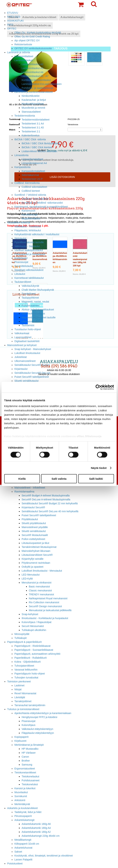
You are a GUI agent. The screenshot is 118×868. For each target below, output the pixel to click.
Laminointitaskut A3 (33, 68)
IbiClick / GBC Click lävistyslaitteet (41, 143)
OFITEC (12, 29)
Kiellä (22, 479)
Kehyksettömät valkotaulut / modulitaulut (37, 234)
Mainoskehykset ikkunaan (36, 551)
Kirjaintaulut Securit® (33, 507)
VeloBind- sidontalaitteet (35, 199)
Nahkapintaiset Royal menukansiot (48, 598)
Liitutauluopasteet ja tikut (35, 543)
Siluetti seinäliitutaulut (34, 531)
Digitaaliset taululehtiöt (27, 341)
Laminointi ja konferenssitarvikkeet (34, 92)
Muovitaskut (21, 792)
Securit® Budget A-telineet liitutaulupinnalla (46, 496)
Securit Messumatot (33, 626)
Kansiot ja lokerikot (25, 788)
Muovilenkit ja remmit (33, 108)
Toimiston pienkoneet (19, 681)
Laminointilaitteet (24, 56)
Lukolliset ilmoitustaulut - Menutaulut (42, 571)
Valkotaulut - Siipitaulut (27, 246)
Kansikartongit (30, 215)
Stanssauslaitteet (31, 112)
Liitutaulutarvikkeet (32, 321)
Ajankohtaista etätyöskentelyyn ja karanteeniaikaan (43, 713)
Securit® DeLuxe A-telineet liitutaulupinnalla (46, 499)
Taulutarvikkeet (23, 282)
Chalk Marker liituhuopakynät (38, 290)
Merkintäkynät (22, 804)
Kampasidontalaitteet (33, 171)
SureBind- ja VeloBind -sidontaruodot (42, 203)
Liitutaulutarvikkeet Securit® (37, 555)
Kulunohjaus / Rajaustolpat (36, 622)
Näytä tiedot (99, 468)
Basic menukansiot (39, 587)
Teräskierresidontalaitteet (36, 120)
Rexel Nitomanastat (25, 693)
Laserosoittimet (23, 337)
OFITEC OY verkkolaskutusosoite (33, 48)
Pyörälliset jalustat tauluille (29, 242)
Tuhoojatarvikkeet (24, 666)
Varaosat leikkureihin (26, 670)
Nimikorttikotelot (31, 96)
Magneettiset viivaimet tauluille (39, 317)
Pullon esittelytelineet (33, 539)
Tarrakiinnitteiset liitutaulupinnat (39, 547)
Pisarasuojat (21, 262)
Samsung (27, 765)
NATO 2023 (14, 17)
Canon (25, 757)
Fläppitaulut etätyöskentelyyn (38, 733)
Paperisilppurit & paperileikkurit (24, 642)
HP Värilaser (29, 753)
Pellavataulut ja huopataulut (30, 254)
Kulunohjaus (29, 725)
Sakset (18, 852)
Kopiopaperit (21, 737)
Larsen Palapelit (23, 860)
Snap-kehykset (30, 614)
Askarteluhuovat (23, 848)
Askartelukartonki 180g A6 (36, 824)
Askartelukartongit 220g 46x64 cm (41, 836)
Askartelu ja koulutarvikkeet (22, 808)
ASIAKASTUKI (15, 21)
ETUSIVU (13, 13)
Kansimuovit (28, 211)
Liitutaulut (20, 274)
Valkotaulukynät (30, 286)
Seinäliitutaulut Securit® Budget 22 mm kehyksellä (50, 503)
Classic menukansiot (40, 590)
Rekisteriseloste (23, 44)
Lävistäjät (20, 697)
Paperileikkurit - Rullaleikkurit (31, 658)
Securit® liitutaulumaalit (35, 535)
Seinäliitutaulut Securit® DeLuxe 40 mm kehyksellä (50, 511)
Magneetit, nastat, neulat (35, 302)
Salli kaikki (96, 479)
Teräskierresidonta (25, 116)
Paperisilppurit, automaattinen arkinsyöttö (37, 654)
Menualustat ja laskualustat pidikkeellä (50, 610)
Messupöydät (22, 634)
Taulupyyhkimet (30, 298)
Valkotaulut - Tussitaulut (28, 226)
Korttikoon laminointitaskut (36, 80)
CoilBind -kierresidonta (27, 183)
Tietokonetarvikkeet (25, 772)
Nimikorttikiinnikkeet (33, 104)
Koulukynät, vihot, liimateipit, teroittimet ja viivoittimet (44, 856)
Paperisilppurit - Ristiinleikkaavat (32, 646)
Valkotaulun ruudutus (33, 313)
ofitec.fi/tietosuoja (89, 436)
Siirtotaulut (20, 238)
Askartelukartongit (24, 820)
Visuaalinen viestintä (19, 222)
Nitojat (18, 689)
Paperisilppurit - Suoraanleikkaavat (34, 650)
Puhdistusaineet (31, 306)
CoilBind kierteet (31, 191)
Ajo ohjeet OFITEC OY (27, 40)
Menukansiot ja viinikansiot (36, 583)
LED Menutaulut (31, 575)
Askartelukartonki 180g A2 (36, 832)
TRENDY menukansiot (41, 594)
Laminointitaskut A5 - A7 (35, 76)
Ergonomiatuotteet (25, 769)
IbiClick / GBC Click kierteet (37, 147)
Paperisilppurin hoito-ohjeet (30, 674)
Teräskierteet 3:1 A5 (33, 128)
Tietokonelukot (30, 784)
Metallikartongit (23, 840)
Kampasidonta (22, 167)
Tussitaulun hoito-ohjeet (28, 329)
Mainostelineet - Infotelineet (30, 488)
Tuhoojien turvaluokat (26, 678)
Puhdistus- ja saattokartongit (37, 88)
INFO (10, 25)
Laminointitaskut (24, 60)
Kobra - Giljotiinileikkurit (27, 662)
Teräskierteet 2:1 (31, 131)
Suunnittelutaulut (24, 266)
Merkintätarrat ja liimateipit (29, 745)
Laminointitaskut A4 (33, 72)
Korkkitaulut (21, 258)
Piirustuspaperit (23, 816)
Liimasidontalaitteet (32, 159)
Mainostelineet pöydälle (35, 527)
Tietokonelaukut (30, 776)
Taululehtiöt (28, 325)
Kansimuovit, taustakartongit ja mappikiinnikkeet (41, 207)
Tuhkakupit (21, 638)
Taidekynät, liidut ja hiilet (28, 812)
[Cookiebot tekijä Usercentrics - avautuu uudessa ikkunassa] (98, 387)
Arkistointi (20, 800)
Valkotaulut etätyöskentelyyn (37, 729)
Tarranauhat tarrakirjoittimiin (30, 705)
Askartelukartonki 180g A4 (36, 828)
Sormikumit (21, 796)
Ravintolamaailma (24, 492)
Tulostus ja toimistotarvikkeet (23, 709)
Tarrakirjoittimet (23, 701)
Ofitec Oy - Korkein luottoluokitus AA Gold (38, 33)
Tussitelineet (29, 294)
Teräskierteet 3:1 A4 (33, 124)
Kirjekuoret (20, 741)
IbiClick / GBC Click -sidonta (30, 139)
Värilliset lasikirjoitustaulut (29, 250)
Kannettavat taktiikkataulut (29, 278)
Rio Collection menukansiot (44, 602)
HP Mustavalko (30, 749)
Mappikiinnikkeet (31, 219)
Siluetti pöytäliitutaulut (34, 523)
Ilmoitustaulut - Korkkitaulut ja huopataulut (45, 618)
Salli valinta (59, 479)
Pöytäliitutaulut (30, 519)
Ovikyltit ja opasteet (33, 567)
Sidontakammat (30, 175)
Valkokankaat (22, 333)
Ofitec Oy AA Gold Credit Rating (32, 37)
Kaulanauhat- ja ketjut (34, 100)
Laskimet (19, 685)
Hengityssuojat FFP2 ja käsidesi (39, 717)
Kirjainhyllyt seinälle (33, 559)
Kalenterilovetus (31, 135)
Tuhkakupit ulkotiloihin (34, 630)
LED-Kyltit (27, 579)
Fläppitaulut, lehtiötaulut (28, 230)
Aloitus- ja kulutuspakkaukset (38, 310)
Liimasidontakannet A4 (34, 163)
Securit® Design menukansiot (45, 606)
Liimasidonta (21, 155)
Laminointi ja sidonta (19, 52)
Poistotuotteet (15, 864)
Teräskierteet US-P (32, 179)
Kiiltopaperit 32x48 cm (27, 844)
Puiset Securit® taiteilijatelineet (39, 515)
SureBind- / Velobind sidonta (30, 195)
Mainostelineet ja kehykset (22, 345)
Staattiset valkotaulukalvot (29, 270)
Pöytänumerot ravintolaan (36, 563)
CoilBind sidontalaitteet (34, 187)
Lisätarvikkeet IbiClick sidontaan (39, 151)
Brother (26, 761)
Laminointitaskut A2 (33, 64)
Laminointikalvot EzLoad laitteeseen (42, 84)
